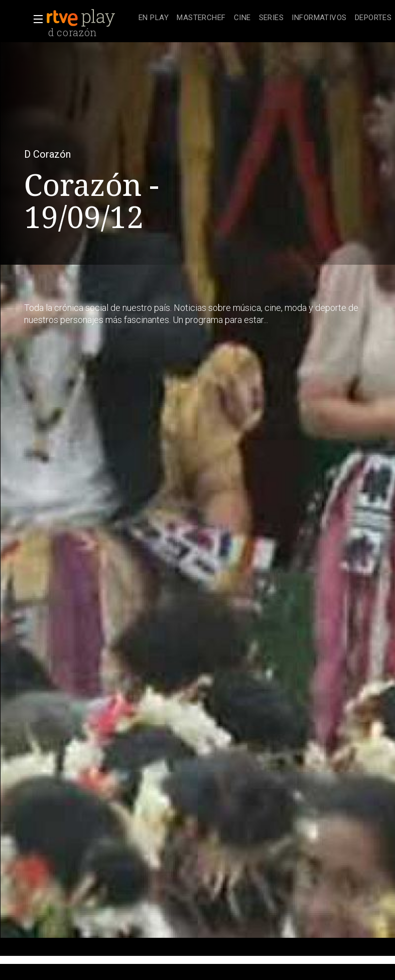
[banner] (90, 18)
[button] (35, 19)
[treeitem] (154, 18)
